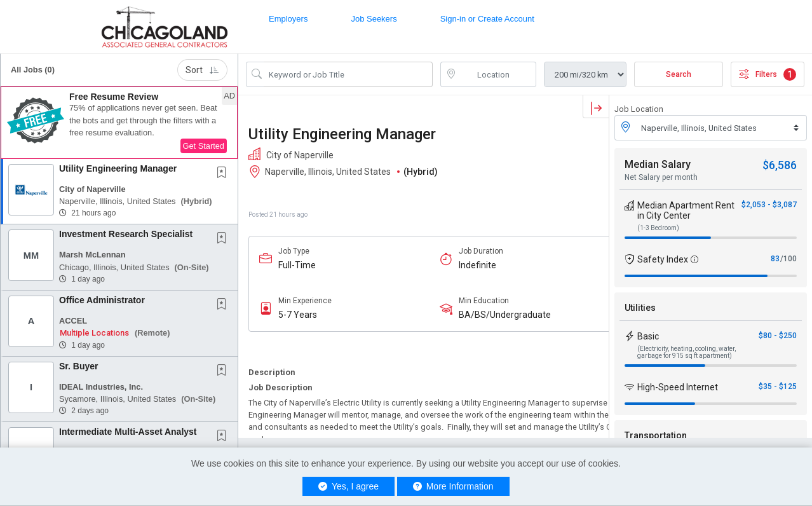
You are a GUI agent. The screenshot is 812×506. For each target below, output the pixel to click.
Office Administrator (102, 300)
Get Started (204, 146)
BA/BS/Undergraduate (505, 315)
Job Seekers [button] (374, 19)
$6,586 (780, 165)
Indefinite (477, 265)
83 (775, 259)
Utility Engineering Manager (118, 168)
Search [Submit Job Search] (679, 74)
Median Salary (658, 164)
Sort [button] (202, 70)
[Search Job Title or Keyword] (348, 74)
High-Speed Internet (678, 387)
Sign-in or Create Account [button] (487, 19)
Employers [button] (288, 19)
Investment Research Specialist (126, 234)
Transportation (656, 435)
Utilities (640, 308)
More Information (453, 486)
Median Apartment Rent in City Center (686, 210)
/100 (788, 259)
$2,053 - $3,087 (769, 205)
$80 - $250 (778, 336)
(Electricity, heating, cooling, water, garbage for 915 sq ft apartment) (687, 352)
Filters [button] (768, 74)
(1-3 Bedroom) (658, 228)
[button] (119, 123)
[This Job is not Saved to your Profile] (224, 174)
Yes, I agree (348, 486)
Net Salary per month (661, 177)
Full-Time (297, 265)
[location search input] (497, 74)
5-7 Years (298, 315)
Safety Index (663, 259)
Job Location (639, 109)
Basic (648, 336)
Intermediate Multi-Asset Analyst (128, 432)
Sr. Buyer (78, 366)
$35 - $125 (778, 386)
